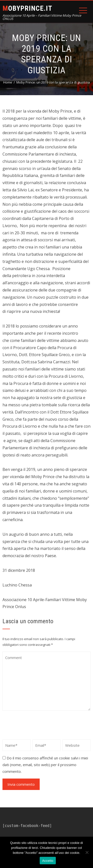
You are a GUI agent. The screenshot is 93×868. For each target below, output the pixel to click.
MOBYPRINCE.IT (27, 8)
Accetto (48, 861)
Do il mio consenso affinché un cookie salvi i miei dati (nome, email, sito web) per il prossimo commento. (45, 765)
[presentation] (40, 726)
